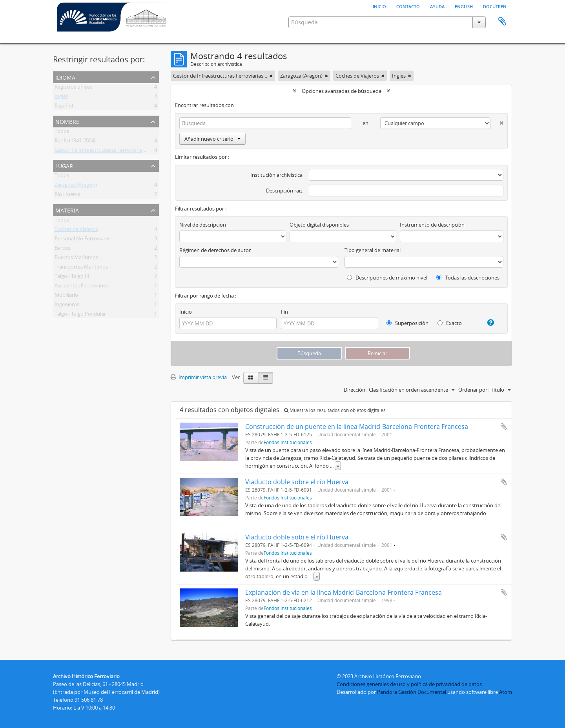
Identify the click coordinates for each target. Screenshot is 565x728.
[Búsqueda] (265, 123)
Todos (62, 133)
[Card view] (251, 378)
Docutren (495, 6)
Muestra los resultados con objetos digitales (335, 410)
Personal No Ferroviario (82, 240)
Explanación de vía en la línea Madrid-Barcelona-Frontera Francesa (344, 592)
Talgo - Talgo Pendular (80, 315)
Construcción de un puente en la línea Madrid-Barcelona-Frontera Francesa (357, 427)
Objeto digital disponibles (319, 225)
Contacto (408, 6)
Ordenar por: (473, 390)
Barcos (62, 249)
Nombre (67, 121)
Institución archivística (276, 175)
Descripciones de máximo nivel (387, 278)
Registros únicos (74, 88)
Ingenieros (67, 306)
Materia (67, 210)
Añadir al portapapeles (504, 427)
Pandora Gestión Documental (412, 692)
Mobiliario (66, 296)
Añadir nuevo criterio (212, 139)
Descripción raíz (284, 191)
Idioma (65, 77)
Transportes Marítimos (81, 268)
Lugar (64, 165)
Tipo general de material (373, 250)
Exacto (450, 323)
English (464, 6)
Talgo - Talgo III (72, 278)
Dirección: (355, 390)
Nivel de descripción (203, 225)
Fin (284, 312)
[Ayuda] (488, 323)
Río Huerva (67, 196)
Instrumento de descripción (432, 225)
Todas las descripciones (468, 278)
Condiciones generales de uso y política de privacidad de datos (409, 684)
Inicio (379, 6)
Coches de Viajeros (76, 231)
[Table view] (265, 378)
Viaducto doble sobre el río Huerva (297, 482)
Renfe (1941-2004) (75, 142)
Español (64, 107)
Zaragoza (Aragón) (76, 186)
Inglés (61, 98)
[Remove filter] (271, 76)
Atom (506, 692)
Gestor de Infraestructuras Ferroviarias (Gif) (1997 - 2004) (120, 151)
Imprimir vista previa (199, 377)
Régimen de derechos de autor (215, 250)
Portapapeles (502, 22)
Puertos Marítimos (76, 259)
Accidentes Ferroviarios (82, 287)
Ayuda (437, 6)
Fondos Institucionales (288, 442)
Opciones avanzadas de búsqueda (342, 91)
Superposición (407, 323)
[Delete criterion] (497, 121)
